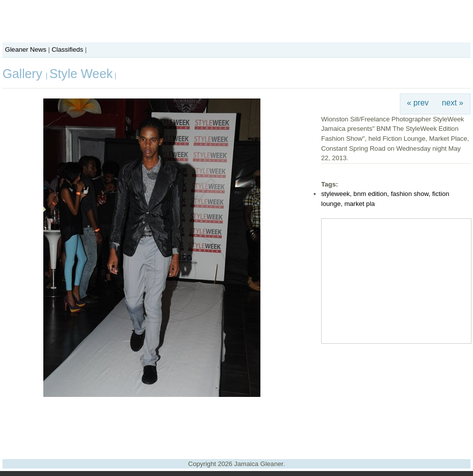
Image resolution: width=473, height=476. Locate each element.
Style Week (81, 74)
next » (453, 103)
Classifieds (67, 49)
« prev (418, 103)
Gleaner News (26, 49)
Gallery (24, 74)
